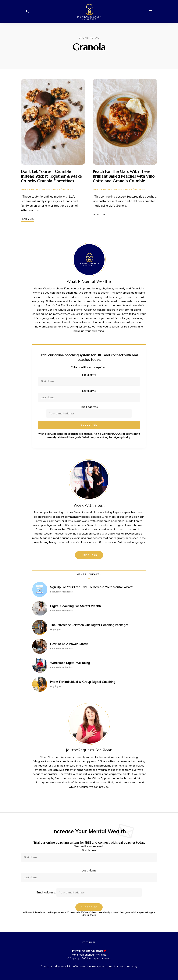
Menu (151, 11)
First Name (89, 375)
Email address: (89, 892)
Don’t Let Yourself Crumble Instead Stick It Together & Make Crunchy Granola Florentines (51, 176)
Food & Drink (30, 189)
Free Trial (89, 942)
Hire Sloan (89, 555)
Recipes (68, 189)
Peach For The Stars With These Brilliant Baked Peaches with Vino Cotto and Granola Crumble (124, 176)
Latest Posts (51, 189)
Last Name (89, 391)
